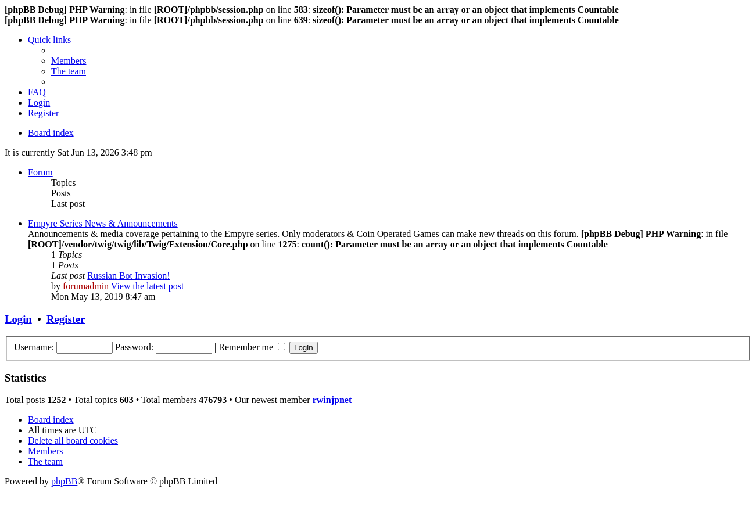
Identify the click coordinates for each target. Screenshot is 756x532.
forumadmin (86, 286)
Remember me (252, 347)
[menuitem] (69, 61)
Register (66, 319)
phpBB (64, 481)
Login (18, 319)
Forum (40, 172)
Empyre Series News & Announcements (103, 223)
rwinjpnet (332, 400)
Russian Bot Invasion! (128, 276)
